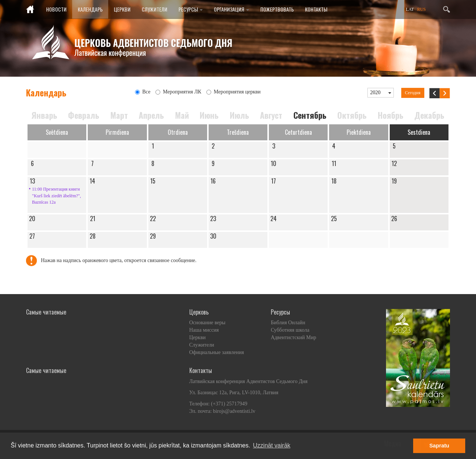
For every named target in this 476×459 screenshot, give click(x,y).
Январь (44, 115)
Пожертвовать (277, 9)
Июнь (209, 115)
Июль (239, 115)
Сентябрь (310, 115)
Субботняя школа (290, 330)
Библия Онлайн (288, 323)
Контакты (316, 9)
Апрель (151, 115)
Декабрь (429, 115)
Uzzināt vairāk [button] (271, 445)
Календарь (90, 9)
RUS (422, 9)
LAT (410, 9)
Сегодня (413, 93)
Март (119, 115)
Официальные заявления (217, 352)
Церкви (122, 9)
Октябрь (352, 115)
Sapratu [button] (439, 446)
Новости (56, 9)
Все (143, 92)
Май (182, 115)
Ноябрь (391, 115)
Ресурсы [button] (191, 9)
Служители (155, 9)
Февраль (84, 115)
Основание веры (207, 323)
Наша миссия (204, 330)
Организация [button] (231, 9)
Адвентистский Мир (293, 337)
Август (271, 115)
